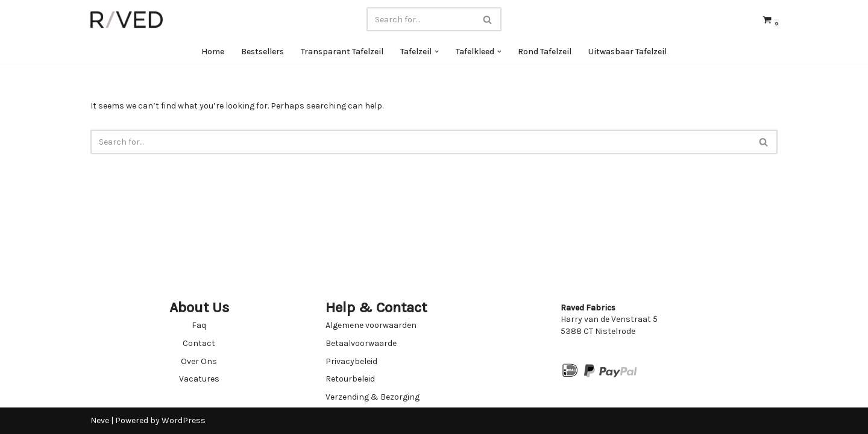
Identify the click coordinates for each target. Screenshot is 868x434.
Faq (199, 325)
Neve (100, 420)
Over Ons (199, 361)
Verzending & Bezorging (373, 397)
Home (213, 52)
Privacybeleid (351, 361)
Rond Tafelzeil (545, 52)
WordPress (184, 420)
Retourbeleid (350, 379)
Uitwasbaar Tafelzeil (628, 52)
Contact (199, 343)
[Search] (420, 19)
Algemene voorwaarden (371, 325)
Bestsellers (263, 52)
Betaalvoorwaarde (361, 343)
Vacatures (199, 379)
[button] (437, 52)
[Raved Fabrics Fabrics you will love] (127, 20)
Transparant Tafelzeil (342, 52)
